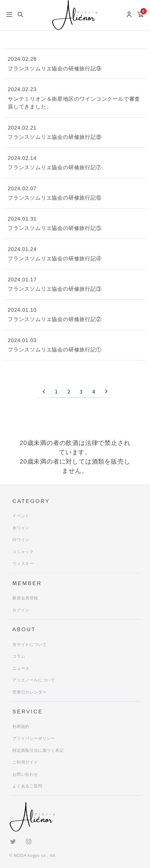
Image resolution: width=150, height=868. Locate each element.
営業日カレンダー (29, 692)
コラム (19, 656)
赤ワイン (21, 528)
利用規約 (21, 727)
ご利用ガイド (25, 762)
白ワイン (21, 540)
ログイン (21, 610)
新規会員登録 (25, 598)
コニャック (23, 552)
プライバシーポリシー (34, 738)
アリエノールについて (34, 680)
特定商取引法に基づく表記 (38, 750)
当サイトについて (29, 644)
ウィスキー (23, 564)
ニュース (21, 668)
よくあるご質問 (27, 786)
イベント (21, 516)
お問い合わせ (25, 774)
